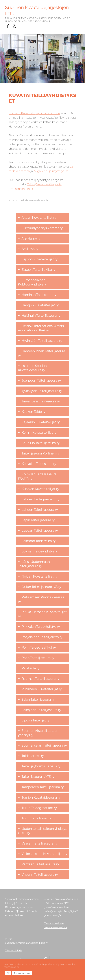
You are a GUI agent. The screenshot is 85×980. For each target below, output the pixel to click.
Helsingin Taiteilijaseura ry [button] (39, 316)
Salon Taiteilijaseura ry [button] (36, 700)
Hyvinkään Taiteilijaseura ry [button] (40, 341)
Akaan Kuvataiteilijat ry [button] (37, 218)
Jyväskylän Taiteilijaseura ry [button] (40, 391)
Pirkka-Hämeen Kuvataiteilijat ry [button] (42, 614)
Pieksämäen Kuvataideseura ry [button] (41, 599)
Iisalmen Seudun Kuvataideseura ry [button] (32, 368)
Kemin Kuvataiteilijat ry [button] (37, 433)
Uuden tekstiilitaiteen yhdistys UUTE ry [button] (42, 831)
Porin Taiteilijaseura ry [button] (36, 658)
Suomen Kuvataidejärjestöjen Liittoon (34, 113)
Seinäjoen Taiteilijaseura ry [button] (39, 710)
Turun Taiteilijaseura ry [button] (36, 818)
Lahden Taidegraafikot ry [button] (39, 499)
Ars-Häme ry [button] (29, 238)
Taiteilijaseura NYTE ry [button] (36, 777)
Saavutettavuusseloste (56, 927)
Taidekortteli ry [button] (31, 756)
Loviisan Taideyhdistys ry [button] (38, 551)
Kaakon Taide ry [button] (32, 412)
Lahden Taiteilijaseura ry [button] (38, 510)
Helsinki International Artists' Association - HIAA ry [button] (41, 328)
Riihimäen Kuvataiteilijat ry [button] (40, 689)
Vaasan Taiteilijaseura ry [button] (37, 843)
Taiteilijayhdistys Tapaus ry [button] (39, 766)
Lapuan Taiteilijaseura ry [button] (38, 531)
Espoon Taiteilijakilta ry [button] (37, 270)
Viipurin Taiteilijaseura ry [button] (38, 875)
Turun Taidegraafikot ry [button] (37, 808)
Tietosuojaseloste (54, 923)
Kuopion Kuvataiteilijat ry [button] (38, 489)
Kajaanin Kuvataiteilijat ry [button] (39, 422)
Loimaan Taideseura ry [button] (37, 541)
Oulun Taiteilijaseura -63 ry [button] (39, 587)
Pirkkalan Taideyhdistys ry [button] (39, 627)
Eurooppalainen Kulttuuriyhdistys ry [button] (32, 282)
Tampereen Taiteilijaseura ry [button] (41, 787)
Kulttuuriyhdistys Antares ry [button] (40, 228)
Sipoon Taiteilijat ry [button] (34, 720)
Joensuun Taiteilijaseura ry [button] (39, 381)
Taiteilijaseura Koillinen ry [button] (38, 453)
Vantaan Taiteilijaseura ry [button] (38, 864)
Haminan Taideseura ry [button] (37, 295)
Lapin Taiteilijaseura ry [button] (36, 520)
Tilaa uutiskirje (14, 950)
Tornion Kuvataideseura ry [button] (39, 798)
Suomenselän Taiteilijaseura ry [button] (42, 745)
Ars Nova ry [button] (28, 249)
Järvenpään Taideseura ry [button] (39, 401)
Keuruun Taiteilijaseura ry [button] (39, 443)
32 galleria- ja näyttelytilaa (51, 171)
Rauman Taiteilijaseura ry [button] (39, 679)
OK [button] (8, 973)
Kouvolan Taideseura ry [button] (37, 464)
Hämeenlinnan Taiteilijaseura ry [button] (42, 353)
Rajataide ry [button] (29, 668)
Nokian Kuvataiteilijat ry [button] (37, 576)
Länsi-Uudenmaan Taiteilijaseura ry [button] (34, 564)
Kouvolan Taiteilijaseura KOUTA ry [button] (37, 476)
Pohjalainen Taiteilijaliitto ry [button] (40, 637)
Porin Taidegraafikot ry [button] (37, 648)
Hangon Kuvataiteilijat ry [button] (38, 305)
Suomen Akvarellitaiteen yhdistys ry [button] (38, 733)
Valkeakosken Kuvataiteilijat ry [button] (42, 854)
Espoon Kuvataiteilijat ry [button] (38, 259)
